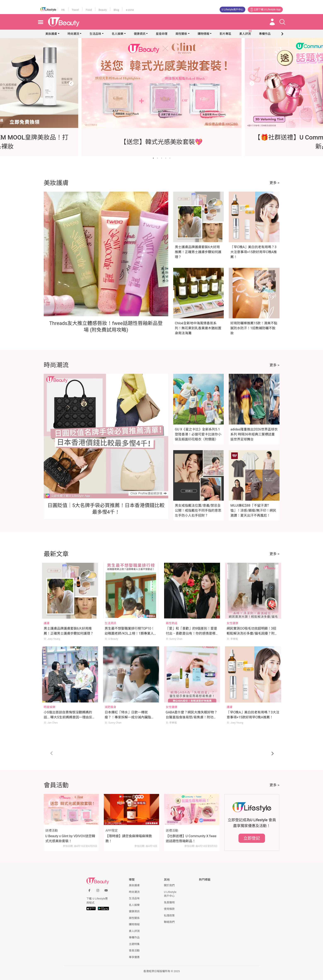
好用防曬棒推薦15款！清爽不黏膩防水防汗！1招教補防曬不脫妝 (254, 328)
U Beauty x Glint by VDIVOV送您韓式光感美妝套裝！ (70, 839)
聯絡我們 (169, 922)
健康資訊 (140, 34)
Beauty (103, 10)
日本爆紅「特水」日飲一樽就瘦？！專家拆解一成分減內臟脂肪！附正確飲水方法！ (128, 717)
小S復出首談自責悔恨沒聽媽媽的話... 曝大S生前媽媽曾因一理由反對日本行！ (70, 717)
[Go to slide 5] (170, 158)
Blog (116, 10)
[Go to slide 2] (157, 158)
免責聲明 (169, 902)
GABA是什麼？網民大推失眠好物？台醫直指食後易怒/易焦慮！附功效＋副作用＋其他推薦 (192, 717)
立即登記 (252, 838)
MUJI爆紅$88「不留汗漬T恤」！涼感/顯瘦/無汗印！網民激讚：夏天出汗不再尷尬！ (253, 510)
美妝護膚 (51, 34)
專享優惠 (134, 957)
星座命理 (162, 34)
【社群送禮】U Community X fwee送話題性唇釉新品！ (191, 839)
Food (89, 10)
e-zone (130, 10)
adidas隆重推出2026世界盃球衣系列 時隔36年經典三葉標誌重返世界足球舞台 (254, 434)
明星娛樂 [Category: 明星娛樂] (50, 707)
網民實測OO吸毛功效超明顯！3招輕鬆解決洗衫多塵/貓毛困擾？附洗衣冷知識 (252, 633)
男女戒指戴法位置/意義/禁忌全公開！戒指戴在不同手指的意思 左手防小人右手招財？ (198, 510)
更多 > (274, 183)
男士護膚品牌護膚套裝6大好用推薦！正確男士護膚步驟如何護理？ (198, 252)
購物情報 (203, 34)
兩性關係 (181, 34)
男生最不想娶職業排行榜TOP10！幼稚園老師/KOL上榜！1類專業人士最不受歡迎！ (131, 633)
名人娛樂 (117, 34)
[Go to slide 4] (166, 158)
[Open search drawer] (282, 22)
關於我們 (169, 885)
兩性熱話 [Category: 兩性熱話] (172, 623)
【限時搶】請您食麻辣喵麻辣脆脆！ (129, 839)
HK (63, 10)
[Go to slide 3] (162, 158)
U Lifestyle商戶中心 (232, 10)
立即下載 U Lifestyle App (265, 10)
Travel (75, 10)
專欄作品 (134, 937)
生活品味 (95, 34)
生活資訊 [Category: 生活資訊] (110, 623)
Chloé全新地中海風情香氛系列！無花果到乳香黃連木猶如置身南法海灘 (198, 328)
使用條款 (169, 909)
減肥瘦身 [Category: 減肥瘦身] (110, 707)
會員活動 (134, 951)
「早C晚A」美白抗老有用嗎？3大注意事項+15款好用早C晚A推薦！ (254, 252)
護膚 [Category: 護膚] (47, 623)
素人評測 (134, 931)
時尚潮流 (73, 34)
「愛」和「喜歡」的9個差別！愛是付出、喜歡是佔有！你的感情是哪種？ (192, 633)
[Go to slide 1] (153, 158)
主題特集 (134, 944)
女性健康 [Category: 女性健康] (232, 623)
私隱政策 (169, 916)
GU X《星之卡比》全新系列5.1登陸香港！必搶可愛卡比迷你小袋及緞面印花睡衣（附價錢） (198, 434)
